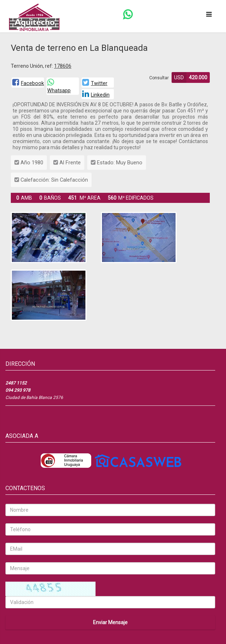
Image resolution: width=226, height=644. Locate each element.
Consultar (159, 78)
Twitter (95, 83)
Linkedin (96, 95)
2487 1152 (16, 383)
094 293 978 (18, 390)
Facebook (28, 83)
